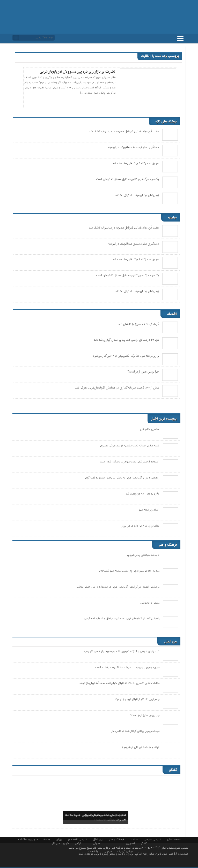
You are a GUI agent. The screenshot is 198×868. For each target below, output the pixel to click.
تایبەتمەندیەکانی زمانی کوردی (143, 555)
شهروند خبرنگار (61, 843)
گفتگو (144, 843)
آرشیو (78, 843)
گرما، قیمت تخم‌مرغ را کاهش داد (139, 324)
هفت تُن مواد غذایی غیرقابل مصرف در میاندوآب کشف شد (124, 132)
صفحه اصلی (174, 839)
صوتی (96, 843)
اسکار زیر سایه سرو (149, 510)
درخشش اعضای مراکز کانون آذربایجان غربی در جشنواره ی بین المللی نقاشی (118, 587)
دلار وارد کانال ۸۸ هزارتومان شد (142, 494)
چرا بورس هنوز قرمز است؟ (143, 372)
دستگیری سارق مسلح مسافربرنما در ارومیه (134, 147)
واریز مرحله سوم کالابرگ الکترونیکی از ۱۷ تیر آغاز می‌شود (126, 356)
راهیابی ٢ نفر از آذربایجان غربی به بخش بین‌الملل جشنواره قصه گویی (122, 478)
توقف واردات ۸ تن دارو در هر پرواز (140, 526)
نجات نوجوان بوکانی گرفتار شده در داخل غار (135, 731)
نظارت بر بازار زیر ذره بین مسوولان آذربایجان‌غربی (78, 72)
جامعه (47, 839)
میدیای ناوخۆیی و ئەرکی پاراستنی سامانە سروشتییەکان (129, 571)
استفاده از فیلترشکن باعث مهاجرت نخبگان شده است (130, 462)
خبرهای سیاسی (152, 839)
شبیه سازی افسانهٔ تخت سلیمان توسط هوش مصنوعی (129, 446)
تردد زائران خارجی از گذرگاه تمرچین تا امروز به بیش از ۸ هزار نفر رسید (122, 652)
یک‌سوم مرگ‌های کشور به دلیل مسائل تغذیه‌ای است (127, 179)
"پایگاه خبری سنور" (150, 848)
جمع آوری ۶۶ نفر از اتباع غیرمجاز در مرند (137, 699)
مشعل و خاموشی (150, 430)
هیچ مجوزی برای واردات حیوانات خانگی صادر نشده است (127, 668)
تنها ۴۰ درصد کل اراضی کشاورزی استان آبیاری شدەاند (126, 340)
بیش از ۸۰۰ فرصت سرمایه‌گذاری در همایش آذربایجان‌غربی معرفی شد (117, 388)
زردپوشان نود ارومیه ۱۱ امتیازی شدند (137, 195)
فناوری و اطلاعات (28, 839)
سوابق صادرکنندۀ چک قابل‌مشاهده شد (136, 163)
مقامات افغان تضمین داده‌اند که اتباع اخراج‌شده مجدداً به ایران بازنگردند (119, 683)
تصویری (130, 843)
